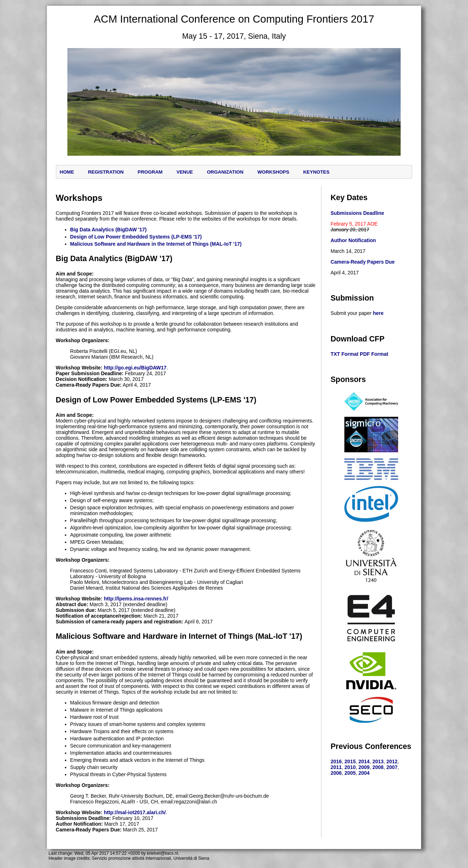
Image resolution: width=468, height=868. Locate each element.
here (378, 313)
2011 (336, 767)
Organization (225, 172)
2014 (364, 761)
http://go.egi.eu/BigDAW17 (135, 368)
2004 (364, 773)
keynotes (316, 172)
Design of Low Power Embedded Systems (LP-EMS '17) (136, 237)
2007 (392, 767)
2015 (350, 761)
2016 (336, 761)
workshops (273, 172)
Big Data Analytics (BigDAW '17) (109, 230)
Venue (185, 172)
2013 (378, 761)
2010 (350, 767)
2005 (350, 773)
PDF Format (374, 354)
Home (67, 172)
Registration (106, 172)
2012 (392, 761)
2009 (364, 767)
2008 (378, 767)
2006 (336, 773)
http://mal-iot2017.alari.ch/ (135, 812)
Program (150, 172)
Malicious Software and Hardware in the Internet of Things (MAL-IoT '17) (156, 244)
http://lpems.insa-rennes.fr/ (136, 599)
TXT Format (344, 354)
